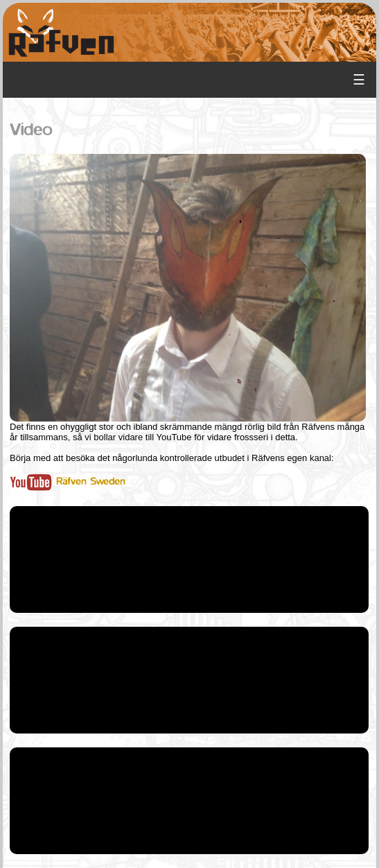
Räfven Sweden (67, 481)
